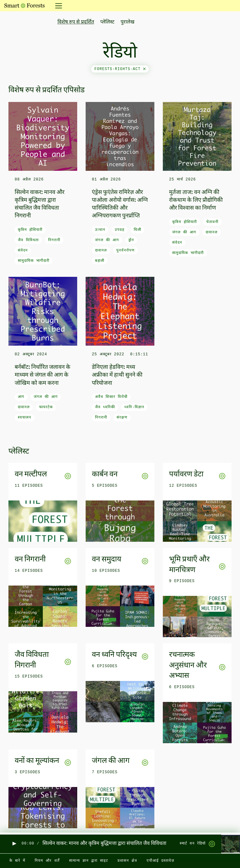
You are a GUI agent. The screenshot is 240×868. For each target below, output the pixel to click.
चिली (137, 230)
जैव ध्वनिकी (105, 407)
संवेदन (23, 251)
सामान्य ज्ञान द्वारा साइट (89, 861)
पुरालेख (127, 22)
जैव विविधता (28, 240)
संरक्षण (122, 418)
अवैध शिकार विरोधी (111, 397)
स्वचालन (25, 418)
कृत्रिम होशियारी (30, 230)
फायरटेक (46, 407)
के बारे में (17, 861)
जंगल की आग (107, 240)
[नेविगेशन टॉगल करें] (57, 6)
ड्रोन (131, 240)
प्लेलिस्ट (107, 22)
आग (21, 397)
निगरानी (54, 240)
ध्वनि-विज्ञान (134, 407)
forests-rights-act (120, 69)
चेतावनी (212, 222)
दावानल (101, 251)
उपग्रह (120, 230)
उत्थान (100, 230)
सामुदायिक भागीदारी (34, 261)
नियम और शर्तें (47, 861)
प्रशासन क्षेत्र (127, 861)
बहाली (100, 261)
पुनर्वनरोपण (125, 251)
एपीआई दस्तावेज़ (160, 861)
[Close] (144, 69)
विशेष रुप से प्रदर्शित (76, 22)
